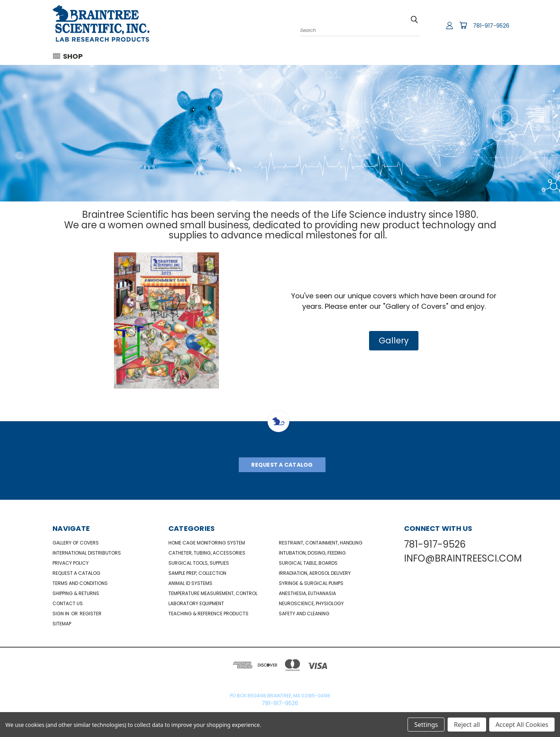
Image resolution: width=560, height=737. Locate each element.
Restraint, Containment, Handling (321, 543)
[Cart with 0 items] (463, 25)
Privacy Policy (71, 563)
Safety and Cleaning (304, 614)
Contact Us (68, 603)
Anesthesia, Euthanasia (307, 593)
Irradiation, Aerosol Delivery (315, 573)
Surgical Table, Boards (308, 563)
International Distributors (87, 553)
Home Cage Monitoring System (207, 543)
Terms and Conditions (80, 583)
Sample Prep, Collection (197, 573)
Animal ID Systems (190, 583)
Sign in (61, 614)
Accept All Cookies (522, 725)
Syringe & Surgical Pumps (311, 583)
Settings (426, 725)
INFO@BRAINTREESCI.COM (463, 558)
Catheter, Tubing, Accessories (207, 553)
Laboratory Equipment (196, 603)
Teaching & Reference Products (208, 614)
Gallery (394, 340)
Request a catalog (76, 573)
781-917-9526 (491, 26)
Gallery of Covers (76, 543)
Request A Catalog (282, 465)
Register (91, 614)
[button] (394, 341)
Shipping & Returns (76, 593)
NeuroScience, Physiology (311, 603)
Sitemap (62, 624)
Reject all (467, 725)
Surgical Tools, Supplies (199, 563)
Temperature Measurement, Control (213, 593)
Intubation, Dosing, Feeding (312, 553)
